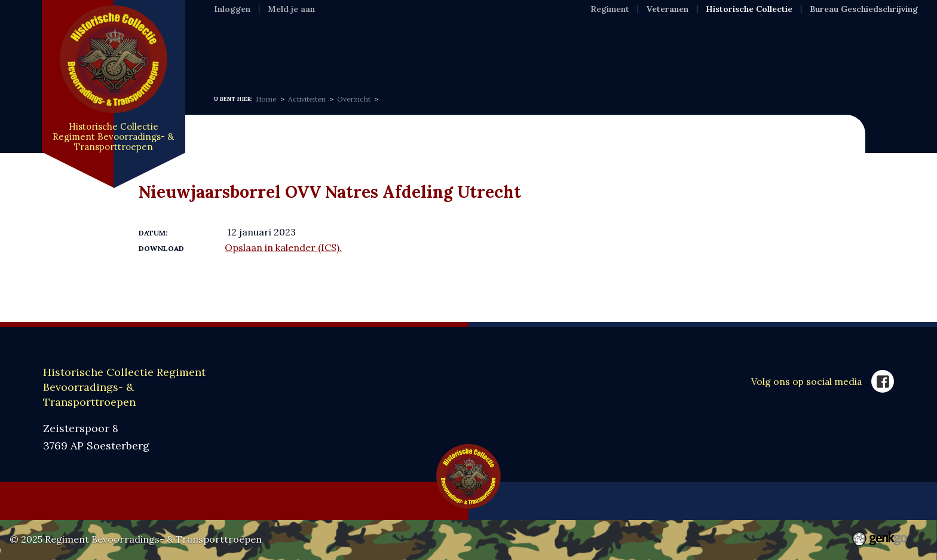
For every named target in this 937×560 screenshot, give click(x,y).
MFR (433, 54)
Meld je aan (291, 9)
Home (230, 54)
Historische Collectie (749, 9)
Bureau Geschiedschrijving (864, 9)
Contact (701, 54)
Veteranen (667, 9)
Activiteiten (307, 99)
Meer (758, 54)
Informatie (297, 54)
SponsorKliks (621, 54)
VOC (480, 54)
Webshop (538, 54)
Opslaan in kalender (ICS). (283, 247)
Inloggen (232, 9)
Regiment (610, 9)
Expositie (374, 54)
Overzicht (354, 99)
